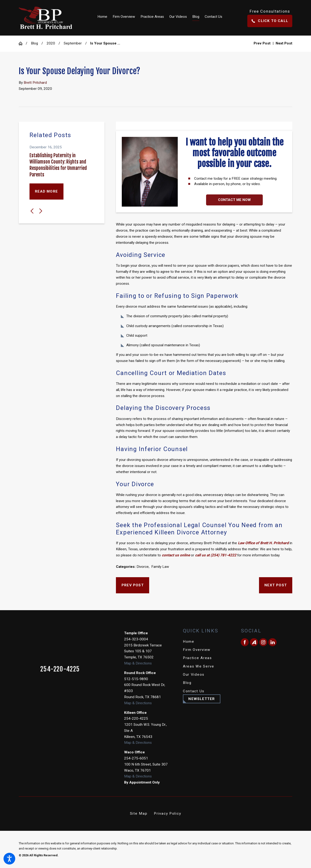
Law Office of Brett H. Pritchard (263, 543)
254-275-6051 (136, 758)
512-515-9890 (136, 679)
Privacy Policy (167, 813)
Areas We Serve (199, 666)
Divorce (143, 567)
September (73, 43)
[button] (9, 859)
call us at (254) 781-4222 (216, 555)
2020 (51, 43)
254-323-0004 (136, 639)
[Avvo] (254, 642)
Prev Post (133, 585)
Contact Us (194, 691)
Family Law (160, 567)
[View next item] (41, 211)
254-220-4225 (60, 669)
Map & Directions (138, 663)
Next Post (276, 585)
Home (189, 642)
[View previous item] (32, 211)
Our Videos (194, 675)
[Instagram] (263, 642)
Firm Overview (197, 650)
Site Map (139, 813)
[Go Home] (22, 43)
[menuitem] (104, 18)
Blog (34, 43)
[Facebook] (245, 642)
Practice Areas (197, 658)
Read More (46, 191)
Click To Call (270, 21)
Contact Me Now (234, 200)
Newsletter (202, 699)
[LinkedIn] (272, 642)
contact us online (176, 555)
